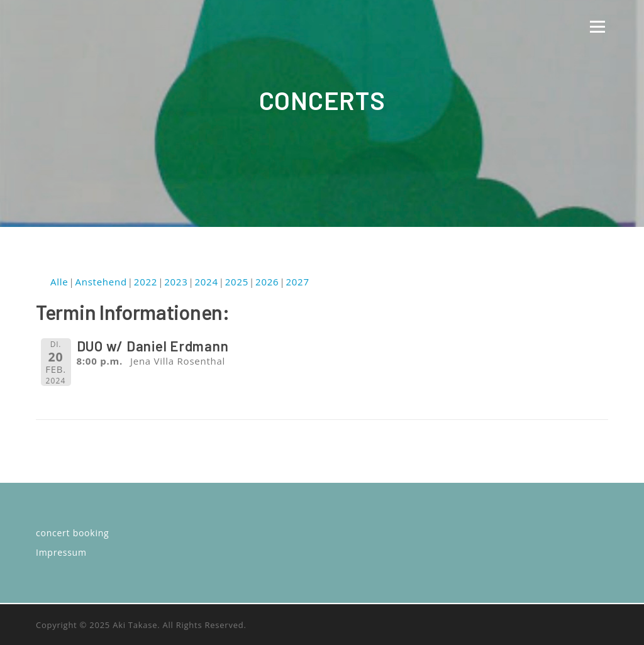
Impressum (61, 552)
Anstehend (101, 282)
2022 (146, 282)
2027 (297, 282)
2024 (206, 282)
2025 (237, 282)
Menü (597, 26)
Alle (59, 282)
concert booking (72, 533)
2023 (176, 282)
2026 (267, 282)
